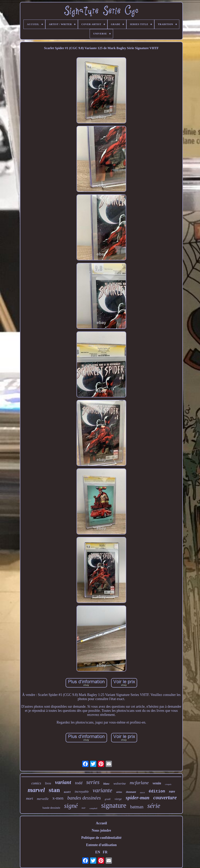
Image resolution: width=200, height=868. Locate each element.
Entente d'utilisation (101, 845)
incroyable (82, 792)
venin (157, 783)
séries (119, 792)
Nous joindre (101, 830)
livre (48, 783)
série (154, 806)
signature (114, 805)
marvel (36, 790)
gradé (108, 799)
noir (84, 808)
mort (29, 798)
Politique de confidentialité (101, 838)
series (93, 782)
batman (137, 807)
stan (54, 790)
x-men (58, 798)
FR (105, 852)
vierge (118, 799)
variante (103, 790)
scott (67, 792)
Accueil (101, 823)
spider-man (138, 798)
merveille (43, 799)
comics (36, 783)
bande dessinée (51, 808)
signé (71, 806)
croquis (168, 784)
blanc (106, 784)
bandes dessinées (84, 798)
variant (63, 782)
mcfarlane (139, 783)
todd (79, 783)
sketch (142, 793)
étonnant (131, 792)
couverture (165, 798)
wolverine (120, 784)
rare (172, 791)
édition (157, 791)
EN (98, 852)
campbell (93, 808)
